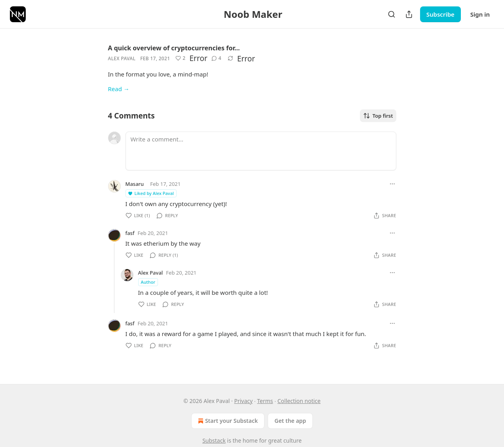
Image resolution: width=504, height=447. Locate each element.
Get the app (290, 421)
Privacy (243, 401)
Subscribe (440, 14)
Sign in (480, 14)
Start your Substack (227, 421)
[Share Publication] (409, 14)
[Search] (392, 14)
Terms (265, 401)
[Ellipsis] (392, 184)
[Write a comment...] (261, 151)
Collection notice (299, 401)
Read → (119, 89)
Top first (378, 116)
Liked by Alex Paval (151, 193)
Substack (214, 440)
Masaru (135, 184)
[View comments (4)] (216, 58)
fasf (130, 233)
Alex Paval (122, 58)
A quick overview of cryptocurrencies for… (174, 48)
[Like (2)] (180, 58)
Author (148, 282)
